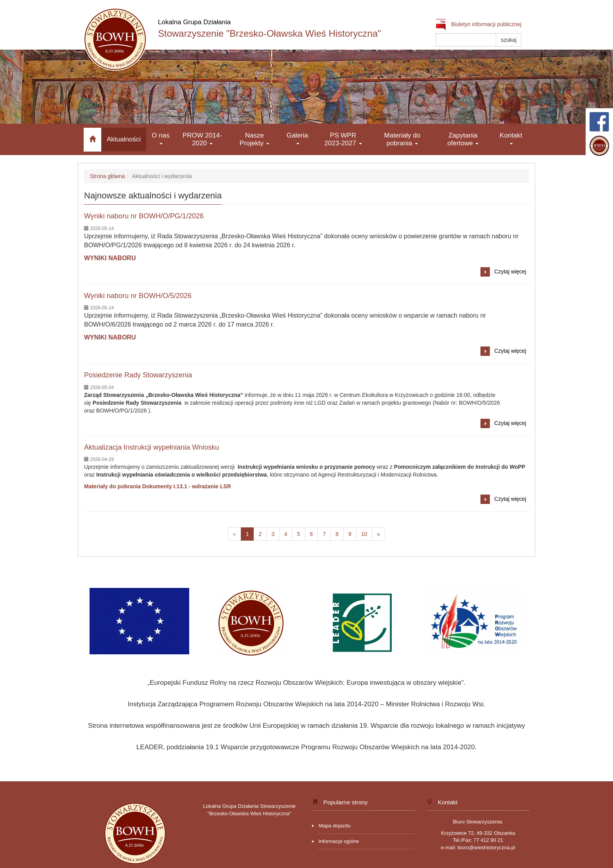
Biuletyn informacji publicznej (479, 24)
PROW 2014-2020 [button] (202, 139)
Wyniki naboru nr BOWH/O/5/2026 (138, 296)
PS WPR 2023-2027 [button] (343, 139)
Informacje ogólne (339, 841)
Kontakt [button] (511, 138)
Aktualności (124, 139)
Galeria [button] (297, 138)
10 (367, 535)
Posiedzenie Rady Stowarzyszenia (138, 375)
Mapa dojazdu (335, 826)
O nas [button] (160, 138)
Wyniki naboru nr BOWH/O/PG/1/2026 (144, 216)
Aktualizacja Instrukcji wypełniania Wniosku (151, 447)
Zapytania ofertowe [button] (463, 139)
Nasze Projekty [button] (255, 139)
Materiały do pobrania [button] (402, 139)
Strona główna (108, 176)
